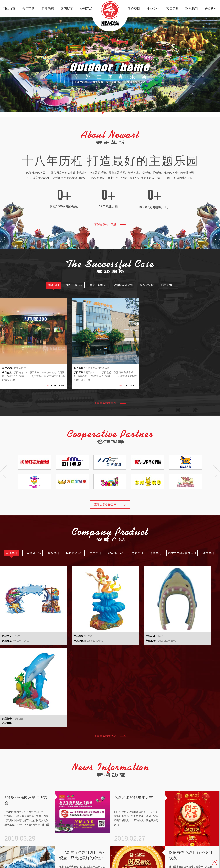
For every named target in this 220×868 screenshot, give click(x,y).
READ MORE (40, 370)
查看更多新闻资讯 (110, 803)
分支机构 (211, 9)
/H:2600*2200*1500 (129, 611)
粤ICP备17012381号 (203, 835)
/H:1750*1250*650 (72, 611)
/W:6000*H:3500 (15, 611)
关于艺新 (28, 9)
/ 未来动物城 (14, 353)
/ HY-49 (123, 606)
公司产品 (86, 9)
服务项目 (134, 9)
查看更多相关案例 (110, 388)
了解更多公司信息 (110, 224)
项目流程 (172, 9)
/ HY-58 (11, 606)
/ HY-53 (67, 606)
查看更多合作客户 (110, 489)
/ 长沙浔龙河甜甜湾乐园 (76, 353)
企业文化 (153, 9)
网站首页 (9, 9)
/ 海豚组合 (181, 606)
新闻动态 (48, 9)
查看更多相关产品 (110, 624)
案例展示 (67, 9)
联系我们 (192, 9)
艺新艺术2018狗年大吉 (134, 686)
